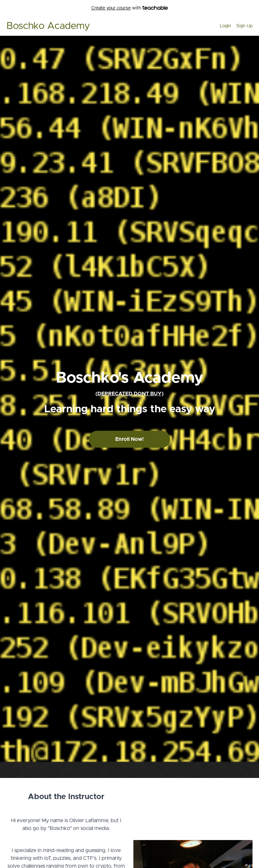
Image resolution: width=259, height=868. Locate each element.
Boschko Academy (48, 26)
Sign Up (244, 26)
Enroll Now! (129, 439)
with (130, 8)
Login (225, 26)
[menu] (234, 26)
